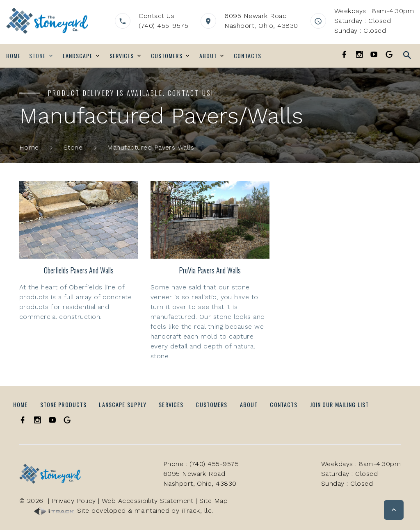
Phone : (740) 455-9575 (201, 464)
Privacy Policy (74, 501)
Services (122, 56)
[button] (394, 510)
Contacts (248, 56)
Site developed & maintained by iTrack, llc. (124, 511)
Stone (38, 56)
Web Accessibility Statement (148, 501)
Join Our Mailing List (340, 404)
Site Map (213, 501)
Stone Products (64, 404)
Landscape (78, 56)
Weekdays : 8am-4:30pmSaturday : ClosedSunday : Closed (374, 21)
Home (13, 56)
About (208, 56)
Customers (167, 56)
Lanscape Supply (123, 404)
